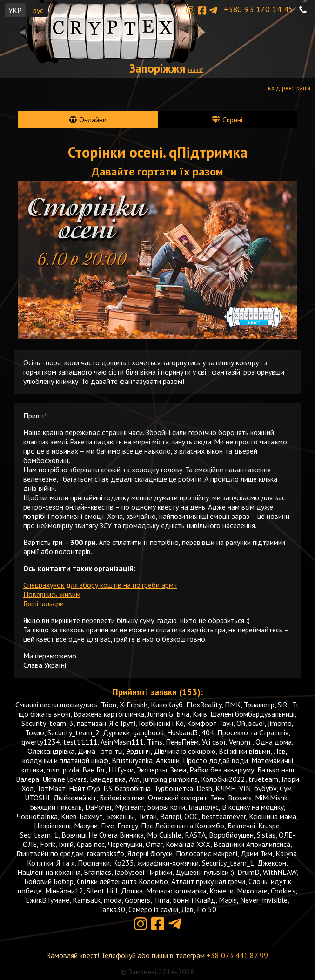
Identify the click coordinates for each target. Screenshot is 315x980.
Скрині (232, 120)
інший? (195, 70)
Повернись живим (52, 594)
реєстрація (296, 88)
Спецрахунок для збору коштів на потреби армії (100, 585)
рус (38, 10)
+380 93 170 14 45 (258, 9)
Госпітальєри (44, 604)
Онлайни (93, 120)
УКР (15, 10)
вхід (274, 88)
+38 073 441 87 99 (237, 955)
